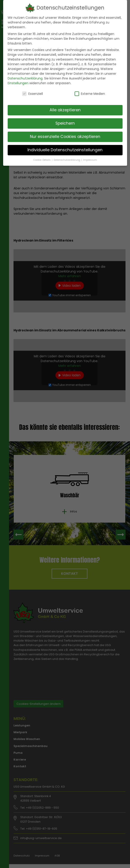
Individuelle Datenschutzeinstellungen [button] (65, 150)
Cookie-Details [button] (42, 160)
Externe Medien (90, 94)
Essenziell (32, 94)
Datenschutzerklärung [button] (67, 160)
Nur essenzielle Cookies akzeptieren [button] (65, 137)
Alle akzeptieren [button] (65, 110)
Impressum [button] (90, 160)
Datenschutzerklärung (25, 78)
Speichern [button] (65, 123)
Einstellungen (18, 83)
